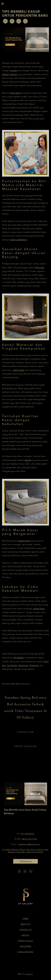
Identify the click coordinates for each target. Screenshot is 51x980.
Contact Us (26, 930)
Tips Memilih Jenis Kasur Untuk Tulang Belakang (25, 812)
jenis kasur (16, 93)
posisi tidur (39, 609)
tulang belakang (18, 240)
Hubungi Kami (26, 732)
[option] (26, 799)
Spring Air (23, 665)
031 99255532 (27, 834)
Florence (34, 665)
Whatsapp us (26, 861)
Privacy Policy (26, 941)
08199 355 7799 (29, 839)
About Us (26, 924)
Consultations (26, 952)
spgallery (29, 974)
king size (40, 268)
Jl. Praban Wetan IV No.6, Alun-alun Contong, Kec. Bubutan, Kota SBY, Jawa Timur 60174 (26, 851)
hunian (14, 70)
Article (26, 935)
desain (28, 460)
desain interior (10, 74)
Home (26, 919)
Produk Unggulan (26, 746)
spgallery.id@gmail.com (29, 844)
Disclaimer (26, 946)
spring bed (19, 370)
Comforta (12, 665)
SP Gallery (19, 658)
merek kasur (24, 541)
